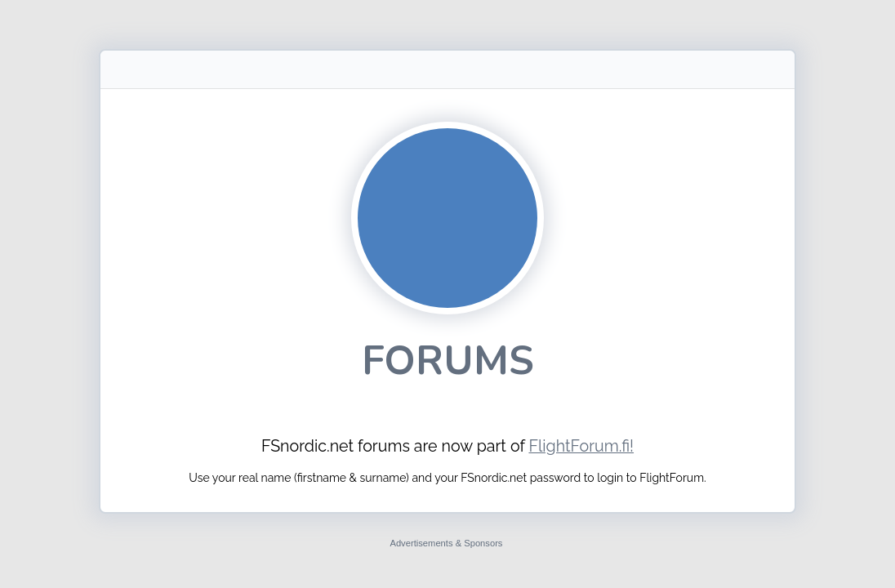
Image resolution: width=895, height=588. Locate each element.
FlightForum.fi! (581, 446)
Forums (448, 361)
